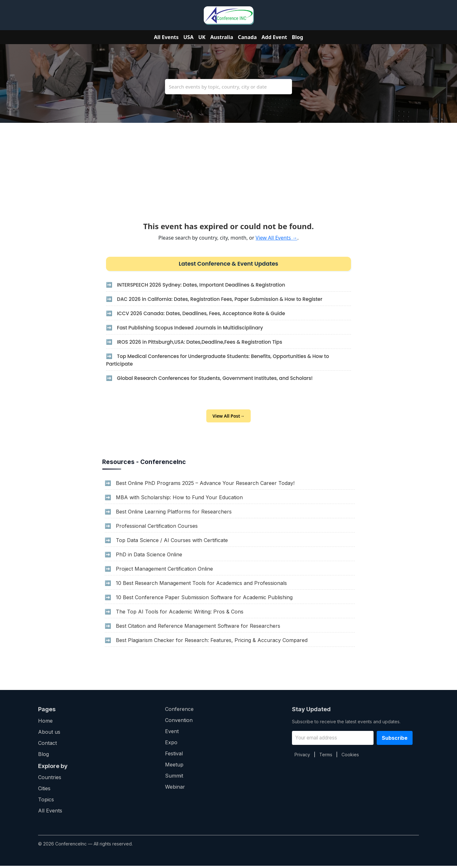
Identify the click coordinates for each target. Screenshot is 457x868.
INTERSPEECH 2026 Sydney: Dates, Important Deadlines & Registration (203, 286)
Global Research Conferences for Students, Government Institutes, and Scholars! (217, 379)
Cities (44, 791)
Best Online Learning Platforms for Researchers (174, 514)
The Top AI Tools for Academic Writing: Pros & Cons (180, 614)
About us (49, 734)
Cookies (350, 757)
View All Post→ (229, 418)
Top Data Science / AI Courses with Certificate (172, 542)
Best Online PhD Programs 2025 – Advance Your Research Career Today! (205, 485)
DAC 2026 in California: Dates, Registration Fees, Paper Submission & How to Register (222, 300)
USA (189, 37)
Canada (248, 37)
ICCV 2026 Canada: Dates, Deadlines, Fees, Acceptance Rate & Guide (203, 314)
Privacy (302, 757)
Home (45, 723)
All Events (166, 37)
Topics (46, 802)
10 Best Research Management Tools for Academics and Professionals (201, 585)
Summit (174, 778)
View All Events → (276, 238)
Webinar (175, 789)
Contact (47, 745)
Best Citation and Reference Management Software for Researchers (198, 628)
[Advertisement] (228, 167)
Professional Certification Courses (157, 528)
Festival (174, 756)
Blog (298, 37)
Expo (171, 745)
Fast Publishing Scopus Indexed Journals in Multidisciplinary (191, 329)
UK (202, 37)
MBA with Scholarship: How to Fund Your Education (179, 500)
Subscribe (395, 740)
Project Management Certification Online (164, 571)
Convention (179, 722)
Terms (326, 757)
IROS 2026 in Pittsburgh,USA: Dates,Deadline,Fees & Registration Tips (201, 343)
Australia (222, 37)
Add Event (274, 37)
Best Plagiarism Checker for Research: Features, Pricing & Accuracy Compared (212, 642)
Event (172, 733)
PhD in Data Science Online (149, 557)
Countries (50, 779)
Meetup (174, 767)
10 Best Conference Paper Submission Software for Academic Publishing (204, 600)
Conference (179, 711)
